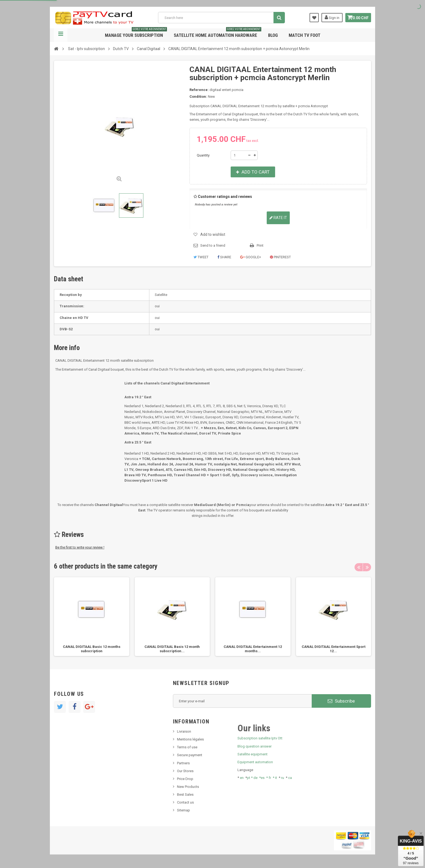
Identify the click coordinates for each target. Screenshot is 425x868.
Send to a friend (213, 245)
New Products (188, 787)
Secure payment (190, 755)
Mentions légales (190, 739)
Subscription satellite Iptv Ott (260, 738)
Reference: (199, 90)
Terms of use (187, 747)
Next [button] (367, 567)
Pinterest (280, 257)
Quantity (203, 155)
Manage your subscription (136, 33)
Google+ (251, 257)
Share (224, 257)
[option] (92, 617)
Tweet (201, 257)
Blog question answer (255, 746)
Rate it (278, 218)
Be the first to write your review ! (80, 547)
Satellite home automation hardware (218, 33)
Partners (183, 763)
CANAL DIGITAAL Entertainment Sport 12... (334, 649)
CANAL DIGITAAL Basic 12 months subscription (92, 649)
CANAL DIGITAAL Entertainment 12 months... (253, 649)
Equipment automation (255, 762)
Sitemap (183, 810)
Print (260, 245)
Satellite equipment (252, 754)
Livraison (184, 731)
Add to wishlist (213, 234)
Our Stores (185, 771)
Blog (273, 35)
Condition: (198, 97)
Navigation (61, 35)
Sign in (330, 17)
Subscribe (341, 701)
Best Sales (185, 794)
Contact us (185, 802)
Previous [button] (359, 567)
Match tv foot (305, 35)
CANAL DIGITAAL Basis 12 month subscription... (172, 649)
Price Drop (185, 779)
